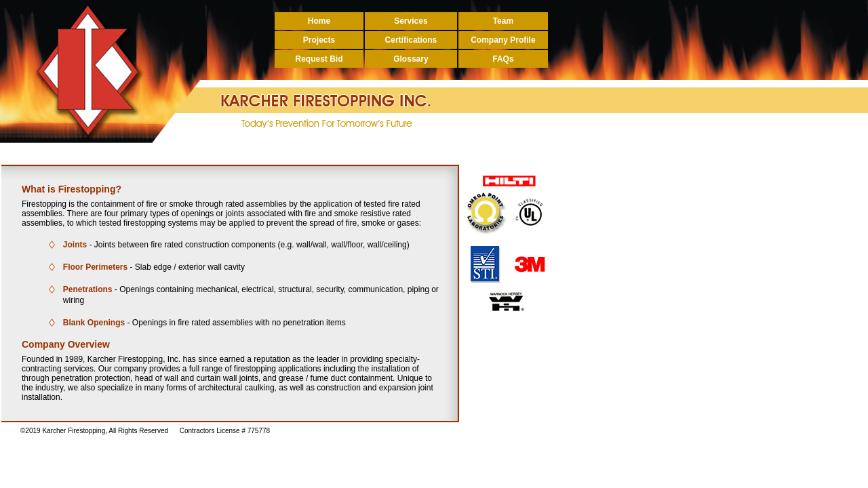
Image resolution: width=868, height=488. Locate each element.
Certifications (411, 40)
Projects (319, 40)
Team (503, 21)
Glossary (411, 59)
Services (411, 21)
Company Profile (503, 40)
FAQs (503, 59)
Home (319, 21)
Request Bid (319, 59)
